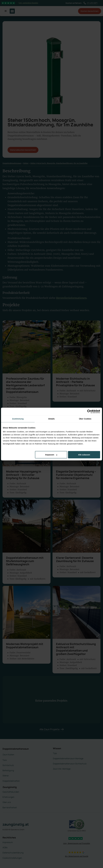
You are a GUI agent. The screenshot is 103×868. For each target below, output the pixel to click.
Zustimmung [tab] (18, 419)
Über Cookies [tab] (85, 419)
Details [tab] (51, 419)
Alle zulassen (84, 455)
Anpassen (51, 455)
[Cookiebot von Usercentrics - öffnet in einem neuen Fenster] (89, 411)
